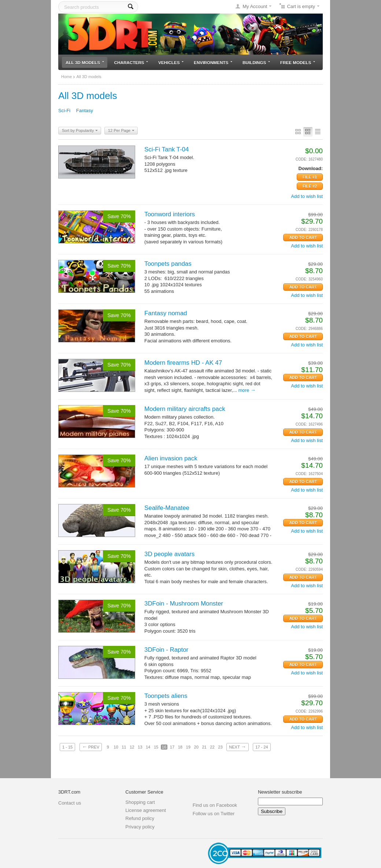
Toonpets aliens (166, 696)
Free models (298, 62)
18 (180, 747)
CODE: (302, 159)
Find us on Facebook (215, 805)
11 (124, 747)
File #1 (310, 177)
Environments (213, 62)
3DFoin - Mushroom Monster (184, 604)
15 (156, 747)
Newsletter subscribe (280, 792)
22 (212, 747)
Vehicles (171, 62)
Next (237, 747)
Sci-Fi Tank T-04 (167, 149)
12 (132, 747)
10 (116, 747)
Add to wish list (307, 196)
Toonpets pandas (168, 264)
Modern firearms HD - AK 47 (183, 363)
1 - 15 (67, 747)
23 (220, 747)
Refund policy (140, 818)
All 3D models (85, 62)
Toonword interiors (170, 214)
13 (140, 747)
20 (196, 747)
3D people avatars (169, 554)
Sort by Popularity (80, 131)
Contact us (70, 803)
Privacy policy (140, 827)
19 (188, 747)
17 (172, 747)
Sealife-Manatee (167, 508)
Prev (91, 747)
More (247, 390)
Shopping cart (140, 802)
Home (66, 77)
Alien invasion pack (171, 458)
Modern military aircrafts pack (185, 409)
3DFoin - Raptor (166, 650)
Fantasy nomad (166, 313)
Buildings (256, 62)
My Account (255, 6)
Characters (131, 62)
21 (204, 747)
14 (148, 747)
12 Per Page (121, 131)
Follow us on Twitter (214, 814)
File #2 (310, 186)
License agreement (146, 810)
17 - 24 (262, 747)
